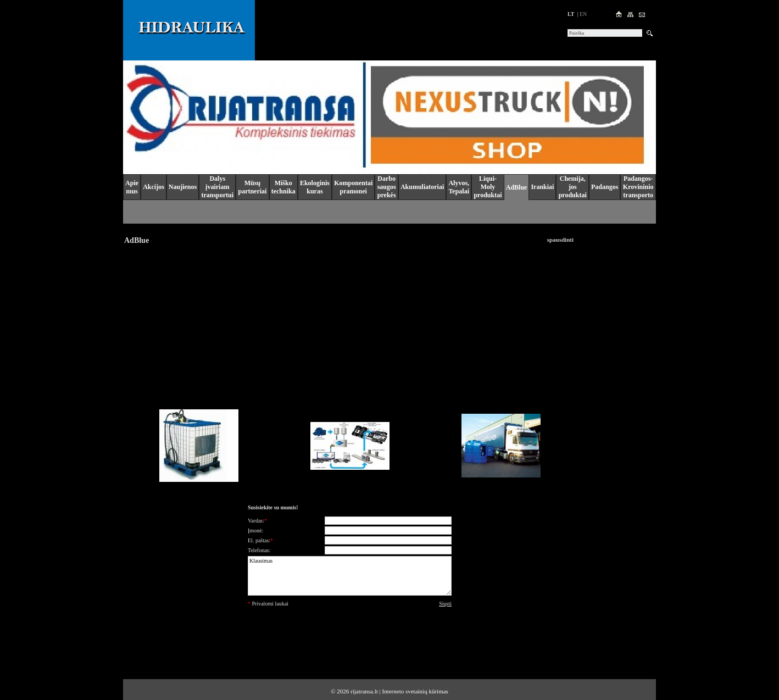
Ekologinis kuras (315, 187)
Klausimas (350, 576)
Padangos (605, 187)
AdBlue (517, 187)
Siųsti (445, 604)
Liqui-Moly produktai (488, 187)
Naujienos (183, 187)
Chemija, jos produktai (573, 187)
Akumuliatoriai (422, 187)
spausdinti (560, 240)
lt (571, 14)
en (583, 14)
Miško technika (283, 187)
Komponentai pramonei (353, 187)
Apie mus (132, 187)
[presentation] (350, 634)
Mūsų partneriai (252, 187)
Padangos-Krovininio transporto (638, 187)
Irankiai (542, 187)
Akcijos (154, 187)
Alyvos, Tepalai (459, 187)
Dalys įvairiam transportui (217, 187)
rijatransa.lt (364, 691)
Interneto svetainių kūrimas (415, 691)
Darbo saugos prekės (387, 187)
